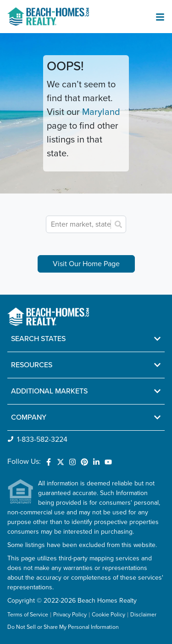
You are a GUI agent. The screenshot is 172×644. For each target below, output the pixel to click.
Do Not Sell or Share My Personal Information (63, 627)
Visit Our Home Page (86, 264)
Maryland (101, 112)
